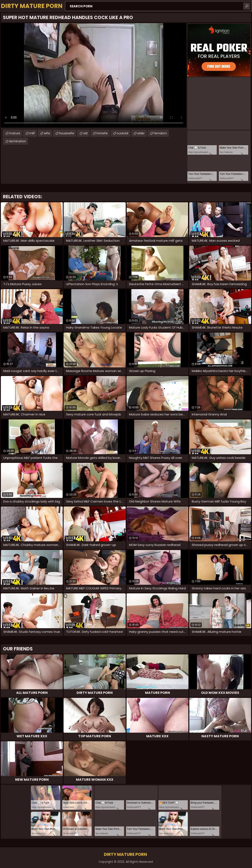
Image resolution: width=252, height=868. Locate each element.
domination (18, 141)
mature (15, 133)
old (85, 133)
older (141, 133)
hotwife (102, 133)
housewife (67, 133)
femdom (160, 133)
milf (32, 133)
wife (47, 133)
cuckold (122, 133)
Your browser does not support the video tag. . (94, 75)
